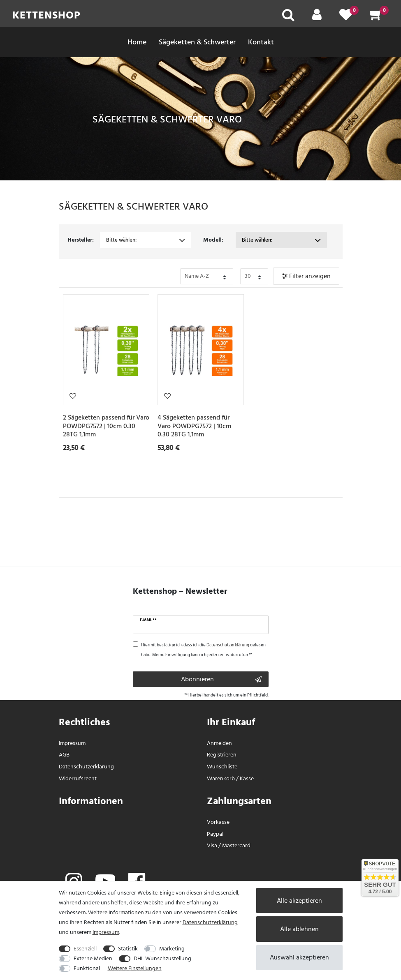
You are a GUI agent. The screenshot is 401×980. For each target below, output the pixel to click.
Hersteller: (81, 240)
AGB (64, 755)
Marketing (172, 949)
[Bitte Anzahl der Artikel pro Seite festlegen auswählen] (254, 276)
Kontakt (261, 42)
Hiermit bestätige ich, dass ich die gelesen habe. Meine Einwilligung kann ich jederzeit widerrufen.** (203, 650)
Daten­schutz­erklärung (86, 767)
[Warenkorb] (376, 17)
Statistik (128, 949)
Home (137, 42)
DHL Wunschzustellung (162, 958)
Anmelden (219, 743)
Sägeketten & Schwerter (197, 42)
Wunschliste (73, 396)
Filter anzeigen (306, 276)
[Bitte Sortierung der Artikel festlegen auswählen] (207, 276)
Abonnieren (221, 679)
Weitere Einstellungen (135, 968)
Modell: (213, 240)
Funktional (87, 968)
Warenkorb (221, 778)
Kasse (247, 778)
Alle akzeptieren (299, 901)
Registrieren (222, 755)
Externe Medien (93, 958)
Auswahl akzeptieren (299, 957)
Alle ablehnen (299, 929)
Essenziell (85, 949)
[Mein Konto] (317, 17)
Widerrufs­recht (78, 778)
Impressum (72, 743)
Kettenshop (46, 15)
